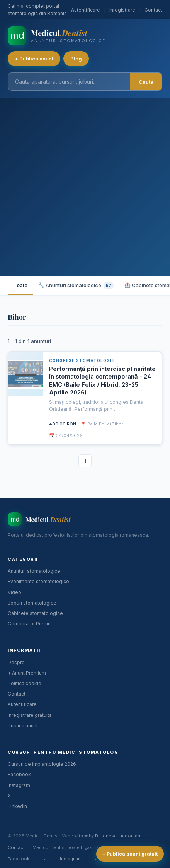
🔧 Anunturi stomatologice (76, 286)
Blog (76, 59)
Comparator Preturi (29, 624)
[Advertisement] (85, 187)
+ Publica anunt (34, 59)
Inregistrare (122, 10)
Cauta (146, 82)
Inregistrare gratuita (30, 715)
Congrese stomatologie (82, 360)
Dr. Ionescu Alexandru (118, 836)
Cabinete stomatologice (35, 613)
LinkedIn (17, 806)
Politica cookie (25, 683)
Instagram (19, 785)
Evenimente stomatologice (38, 581)
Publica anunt (23, 726)
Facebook (19, 774)
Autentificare (86, 10)
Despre (16, 662)
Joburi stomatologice (32, 603)
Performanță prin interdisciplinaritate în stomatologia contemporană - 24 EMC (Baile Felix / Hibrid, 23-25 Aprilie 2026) (102, 381)
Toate (20, 285)
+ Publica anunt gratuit (130, 854)
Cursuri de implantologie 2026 (42, 764)
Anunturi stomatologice (34, 571)
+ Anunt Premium (27, 673)
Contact (153, 10)
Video (14, 592)
